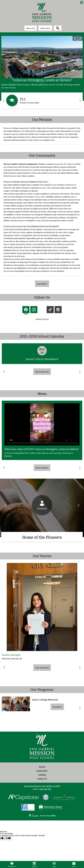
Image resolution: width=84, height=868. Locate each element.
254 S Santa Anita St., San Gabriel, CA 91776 (42, 786)
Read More (57, 707)
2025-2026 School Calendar (42, 336)
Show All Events (42, 372)
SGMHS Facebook (42, 319)
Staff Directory (12, 864)
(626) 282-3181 (45, 789)
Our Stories (42, 556)
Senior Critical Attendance (42, 359)
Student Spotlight (11, 655)
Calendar (34, 864)
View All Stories (42, 668)
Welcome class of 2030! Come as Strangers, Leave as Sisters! (42, 449)
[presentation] (26, 310)
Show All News (42, 468)
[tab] (26, 310)
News (42, 394)
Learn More (42, 284)
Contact (74, 864)
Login (33, 816)
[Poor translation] (8, 838)
